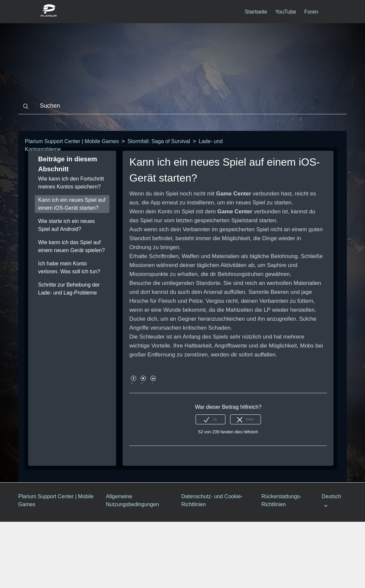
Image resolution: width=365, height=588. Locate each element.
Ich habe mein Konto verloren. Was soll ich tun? (69, 267)
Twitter (143, 383)
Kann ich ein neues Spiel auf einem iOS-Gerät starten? (72, 204)
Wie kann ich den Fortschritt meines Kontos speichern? (71, 183)
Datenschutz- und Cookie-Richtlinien (212, 500)
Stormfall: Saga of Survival (159, 141)
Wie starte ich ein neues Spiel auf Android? (66, 225)
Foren (311, 12)
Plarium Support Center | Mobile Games (72, 141)
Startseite (256, 12)
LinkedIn (153, 383)
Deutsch (331, 496)
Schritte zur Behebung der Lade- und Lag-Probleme (69, 289)
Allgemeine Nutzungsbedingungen (133, 500)
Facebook (133, 383)
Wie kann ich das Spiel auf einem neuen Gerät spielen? (71, 246)
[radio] (211, 419)
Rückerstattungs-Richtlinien (281, 500)
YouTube (286, 12)
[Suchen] (182, 106)
